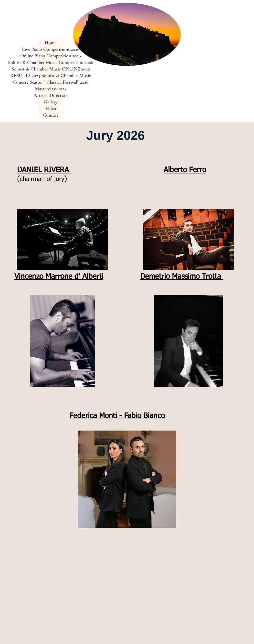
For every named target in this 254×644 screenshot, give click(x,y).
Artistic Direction (51, 95)
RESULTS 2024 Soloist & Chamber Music (51, 76)
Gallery (51, 102)
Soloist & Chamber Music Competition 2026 (51, 62)
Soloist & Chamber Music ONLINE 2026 (51, 69)
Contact (51, 115)
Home (51, 43)
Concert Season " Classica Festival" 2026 (51, 82)
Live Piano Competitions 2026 (51, 49)
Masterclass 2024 (51, 89)
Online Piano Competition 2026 (51, 56)
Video (51, 109)
